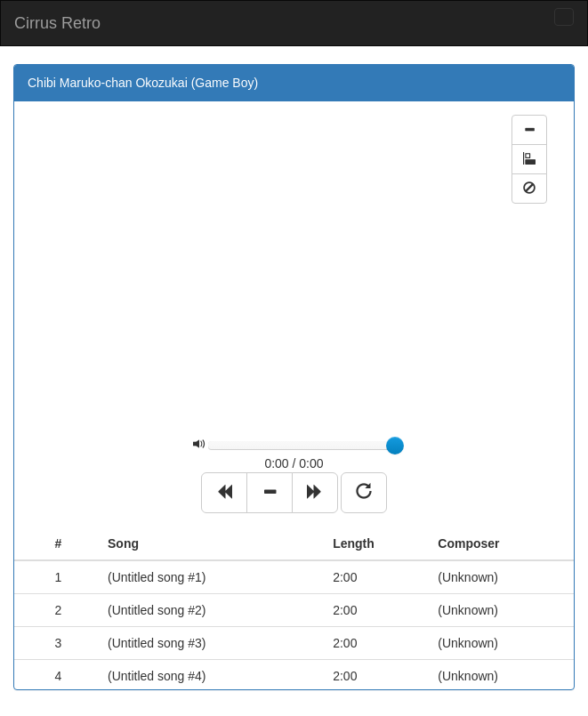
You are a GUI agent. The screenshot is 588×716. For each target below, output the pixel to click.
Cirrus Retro (57, 23)
